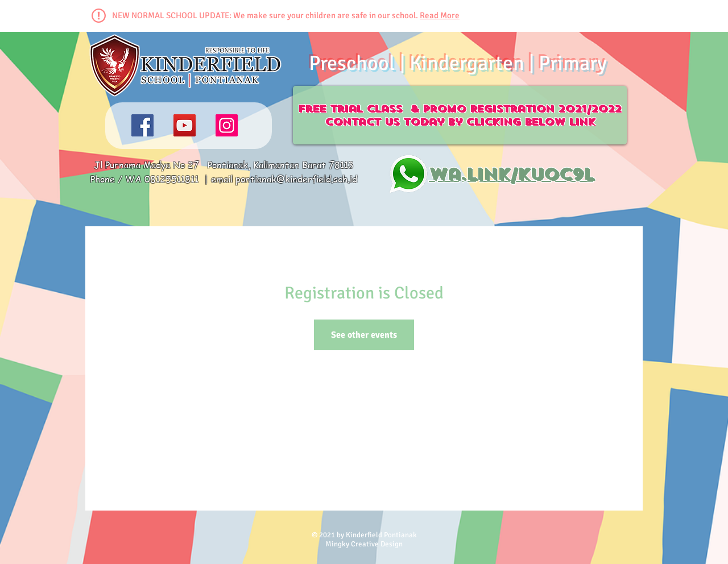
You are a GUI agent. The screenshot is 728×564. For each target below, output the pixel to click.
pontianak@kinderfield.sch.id (296, 179)
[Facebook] (142, 125)
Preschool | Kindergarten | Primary (458, 63)
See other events (364, 335)
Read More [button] (440, 15)
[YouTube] (185, 125)
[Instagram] (227, 125)
